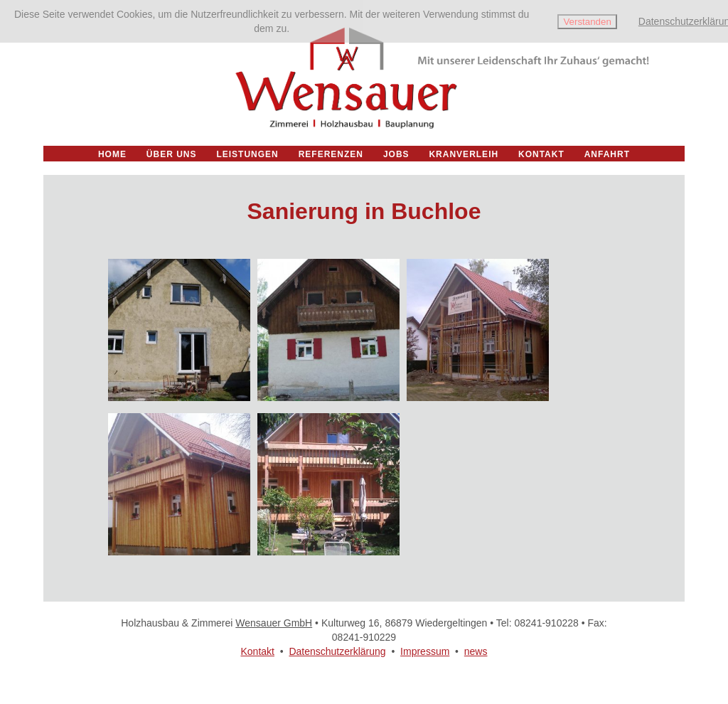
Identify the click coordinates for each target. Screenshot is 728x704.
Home (112, 154)
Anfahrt (607, 154)
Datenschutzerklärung (337, 651)
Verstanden (587, 22)
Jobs (396, 154)
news (476, 651)
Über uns (172, 154)
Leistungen (247, 154)
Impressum (425, 651)
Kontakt (257, 651)
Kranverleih (464, 154)
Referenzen (331, 154)
